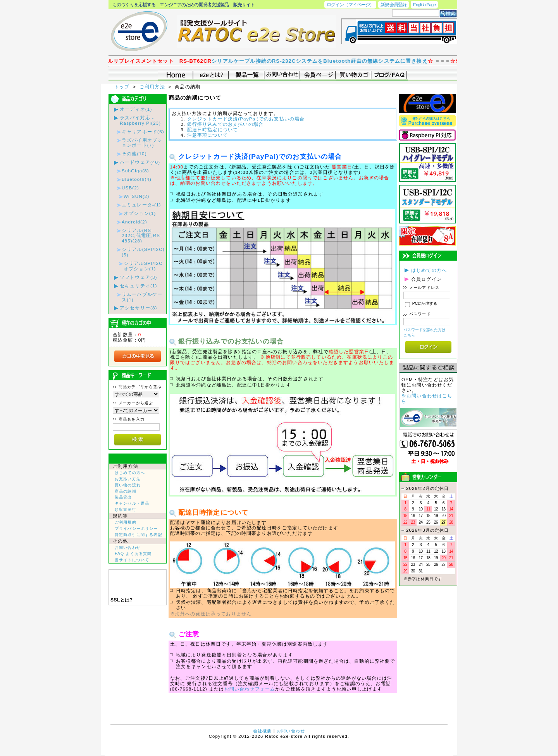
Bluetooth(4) (137, 179)
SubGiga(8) (135, 171)
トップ (123, 87)
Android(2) (134, 222)
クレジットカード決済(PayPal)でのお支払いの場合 (246, 119)
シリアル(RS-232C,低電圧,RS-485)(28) (142, 236)
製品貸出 (123, 497)
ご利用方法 (153, 87)
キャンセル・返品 (132, 503)
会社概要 (263, 731)
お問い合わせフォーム (250, 689)
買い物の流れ (128, 485)
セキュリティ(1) (139, 286)
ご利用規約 (126, 522)
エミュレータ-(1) (141, 205)
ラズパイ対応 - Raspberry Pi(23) (140, 120)
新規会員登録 (394, 4)
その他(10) (134, 154)
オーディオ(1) (136, 109)
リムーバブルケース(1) (142, 297)
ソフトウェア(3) (139, 277)
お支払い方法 (128, 479)
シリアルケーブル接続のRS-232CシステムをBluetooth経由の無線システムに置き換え (330, 61)
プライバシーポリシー (136, 528)
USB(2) (130, 188)
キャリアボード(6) (143, 131)
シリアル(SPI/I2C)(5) (143, 252)
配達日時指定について (213, 130)
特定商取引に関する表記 (139, 535)
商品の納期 (126, 491)
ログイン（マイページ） (350, 4)
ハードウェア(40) (140, 162)
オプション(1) (140, 213)
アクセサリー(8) (139, 308)
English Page (424, 4)
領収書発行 (126, 509)
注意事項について (208, 135)
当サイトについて (132, 560)
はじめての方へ (130, 473)
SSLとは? (122, 600)
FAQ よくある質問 (133, 554)
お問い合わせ (128, 547)
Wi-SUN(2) (136, 196)
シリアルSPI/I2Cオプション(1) (143, 266)
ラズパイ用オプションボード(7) (142, 143)
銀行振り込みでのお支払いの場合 (225, 124)
